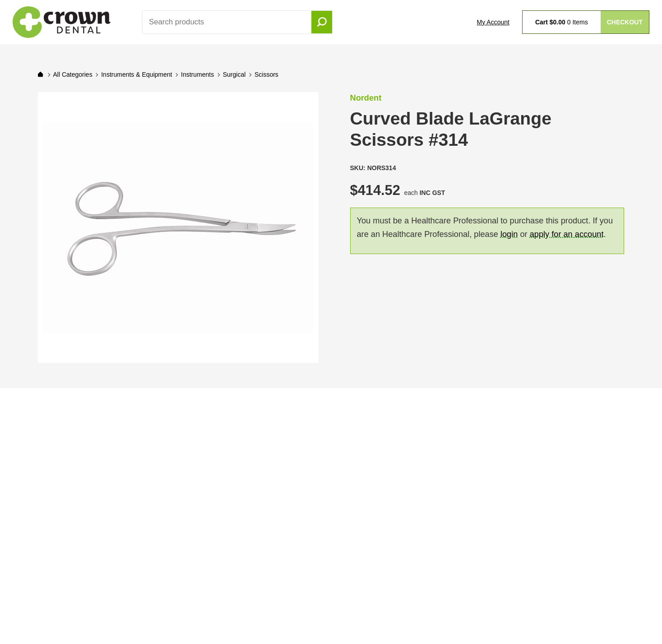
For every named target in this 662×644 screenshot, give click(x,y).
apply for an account (567, 234)
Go (322, 22)
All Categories (72, 74)
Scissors (266, 74)
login (509, 234)
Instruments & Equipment (137, 74)
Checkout (625, 22)
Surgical (234, 74)
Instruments (197, 74)
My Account (493, 22)
